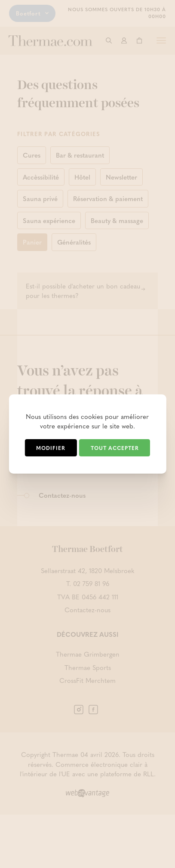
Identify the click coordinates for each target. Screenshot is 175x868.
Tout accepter (115, 448)
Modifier (51, 448)
